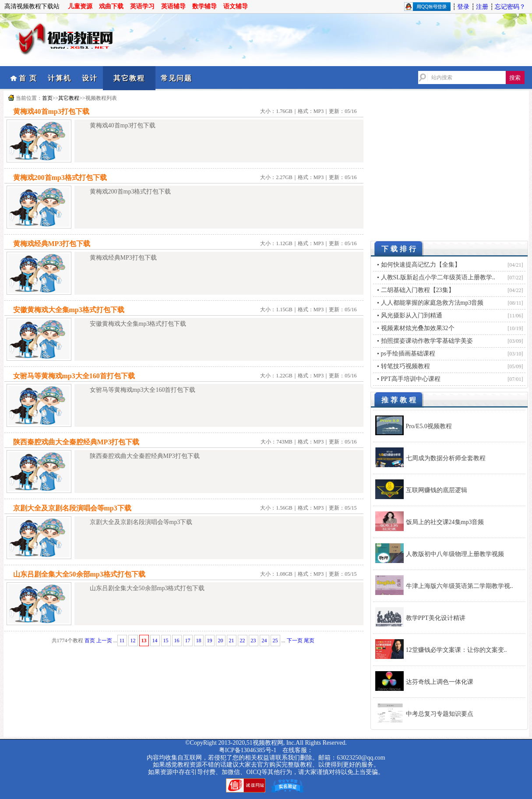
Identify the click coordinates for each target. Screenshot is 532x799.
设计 (90, 78)
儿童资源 (80, 6)
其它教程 (129, 78)
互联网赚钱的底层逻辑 (437, 490)
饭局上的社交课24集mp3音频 (445, 522)
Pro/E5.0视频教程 (429, 426)
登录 (463, 7)
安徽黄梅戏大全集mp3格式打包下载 (69, 310)
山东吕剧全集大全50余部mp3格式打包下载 (79, 574)
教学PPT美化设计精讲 (436, 618)
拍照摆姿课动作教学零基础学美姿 (427, 341)
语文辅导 (236, 6)
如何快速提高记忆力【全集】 (421, 265)
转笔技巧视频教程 (405, 366)
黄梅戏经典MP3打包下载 (52, 244)
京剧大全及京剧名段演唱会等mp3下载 (72, 508)
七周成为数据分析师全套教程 (446, 458)
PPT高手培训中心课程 (411, 379)
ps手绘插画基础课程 (408, 354)
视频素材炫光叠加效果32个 (418, 328)
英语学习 (142, 6)
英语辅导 (173, 6)
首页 (47, 98)
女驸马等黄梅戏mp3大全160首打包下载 (74, 376)
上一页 (104, 641)
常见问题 (176, 78)
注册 (482, 7)
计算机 (60, 78)
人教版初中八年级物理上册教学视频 (455, 554)
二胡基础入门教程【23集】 (418, 290)
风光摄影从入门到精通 (412, 315)
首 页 (28, 78)
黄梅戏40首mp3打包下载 (51, 111)
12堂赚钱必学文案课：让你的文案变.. (456, 650)
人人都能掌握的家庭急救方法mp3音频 (432, 303)
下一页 (295, 641)
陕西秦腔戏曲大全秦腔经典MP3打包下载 (76, 442)
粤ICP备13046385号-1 (248, 750)
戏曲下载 (111, 6)
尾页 (309, 641)
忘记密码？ (510, 7)
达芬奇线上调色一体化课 (440, 682)
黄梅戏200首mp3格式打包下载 (60, 178)
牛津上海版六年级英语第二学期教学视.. (460, 586)
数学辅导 (204, 6)
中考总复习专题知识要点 (440, 714)
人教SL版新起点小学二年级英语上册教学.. (438, 277)
